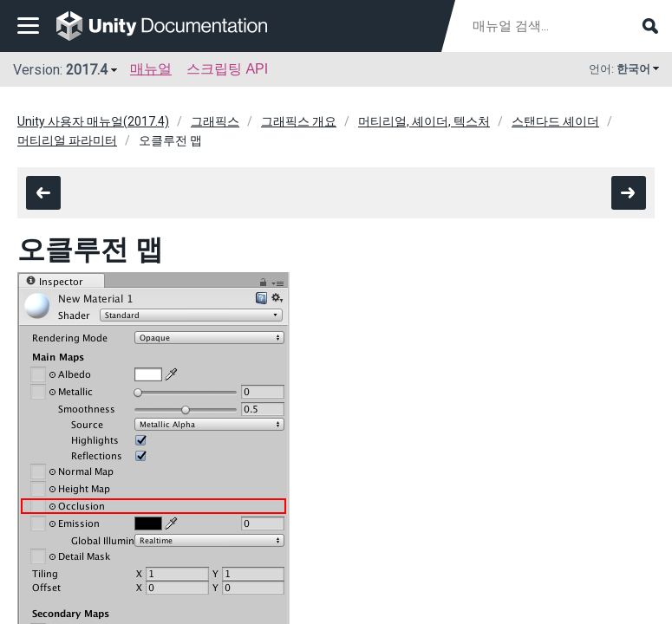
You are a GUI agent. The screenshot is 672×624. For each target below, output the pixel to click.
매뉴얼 (151, 69)
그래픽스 (215, 121)
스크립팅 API (227, 69)
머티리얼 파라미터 (67, 140)
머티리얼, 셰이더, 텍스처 (424, 121)
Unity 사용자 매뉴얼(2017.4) (93, 121)
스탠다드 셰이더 (555, 121)
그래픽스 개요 (299, 121)
